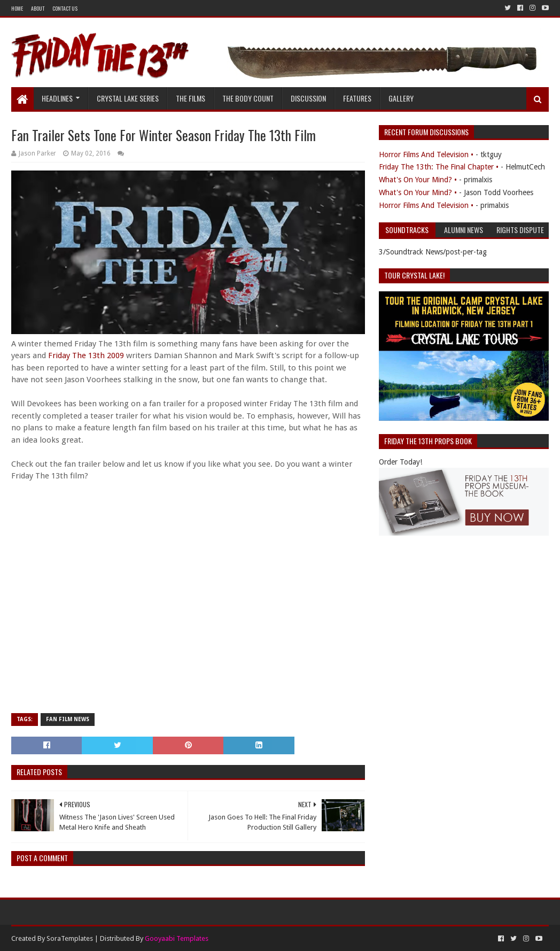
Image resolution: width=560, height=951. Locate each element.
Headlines (57, 98)
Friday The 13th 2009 (86, 355)
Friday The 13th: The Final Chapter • (439, 167)
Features (357, 98)
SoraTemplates (70, 938)
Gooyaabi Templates (177, 938)
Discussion (308, 98)
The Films (190, 98)
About (38, 8)
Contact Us (65, 8)
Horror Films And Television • (426, 154)
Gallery (401, 98)
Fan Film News (68, 719)
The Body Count (248, 98)
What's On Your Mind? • (418, 180)
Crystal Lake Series (128, 98)
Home (17, 8)
